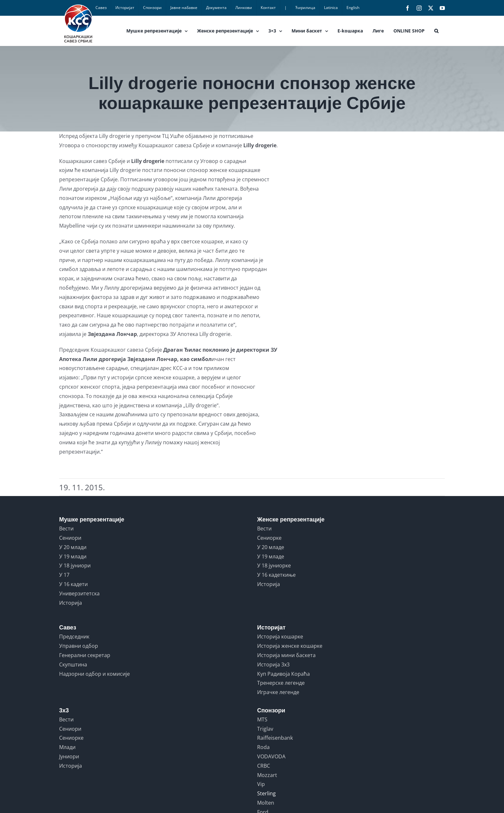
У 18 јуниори (75, 565)
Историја (71, 603)
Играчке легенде (278, 692)
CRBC (264, 766)
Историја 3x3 (273, 664)
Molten (266, 803)
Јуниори (69, 756)
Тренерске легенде (281, 683)
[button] (436, 31)
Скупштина (73, 664)
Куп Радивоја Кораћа (283, 674)
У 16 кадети (73, 584)
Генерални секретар (85, 655)
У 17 (64, 575)
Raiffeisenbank (275, 738)
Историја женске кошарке (290, 646)
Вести (66, 528)
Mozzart (267, 775)
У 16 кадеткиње (276, 575)
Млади (67, 747)
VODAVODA (271, 756)
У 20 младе (271, 547)
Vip (261, 784)
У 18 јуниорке (274, 565)
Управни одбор (79, 646)
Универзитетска (79, 593)
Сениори (70, 538)
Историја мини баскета (286, 655)
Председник (74, 637)
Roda (263, 747)
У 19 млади (73, 556)
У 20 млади (73, 547)
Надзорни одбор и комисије (94, 674)
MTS (262, 719)
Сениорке (269, 538)
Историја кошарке (280, 637)
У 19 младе (271, 556)
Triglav (265, 729)
